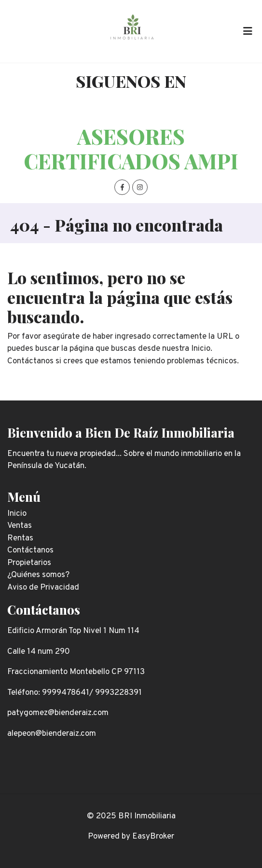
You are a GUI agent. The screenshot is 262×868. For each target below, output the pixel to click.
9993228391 (118, 693)
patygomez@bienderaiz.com (58, 713)
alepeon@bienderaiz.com (52, 734)
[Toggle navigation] (248, 31)
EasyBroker (153, 837)
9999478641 (66, 693)
